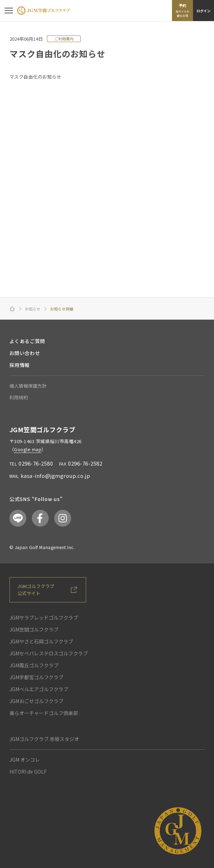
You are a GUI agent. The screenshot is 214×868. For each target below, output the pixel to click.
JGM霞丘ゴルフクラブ (34, 665)
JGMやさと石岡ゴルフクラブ (41, 641)
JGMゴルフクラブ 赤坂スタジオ (44, 739)
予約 (182, 10)
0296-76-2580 (36, 463)
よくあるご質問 (27, 341)
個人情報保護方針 (28, 386)
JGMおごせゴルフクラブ (36, 701)
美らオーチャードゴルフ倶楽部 (44, 713)
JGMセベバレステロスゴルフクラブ (49, 653)
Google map (28, 449)
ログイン (203, 11)
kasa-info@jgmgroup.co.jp (55, 476)
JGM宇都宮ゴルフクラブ (36, 677)
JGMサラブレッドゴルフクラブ (44, 617)
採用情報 (20, 365)
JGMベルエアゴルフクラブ (39, 689)
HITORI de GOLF (28, 772)
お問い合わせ (25, 353)
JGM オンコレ (25, 760)
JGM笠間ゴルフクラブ (34, 629)
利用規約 (19, 397)
